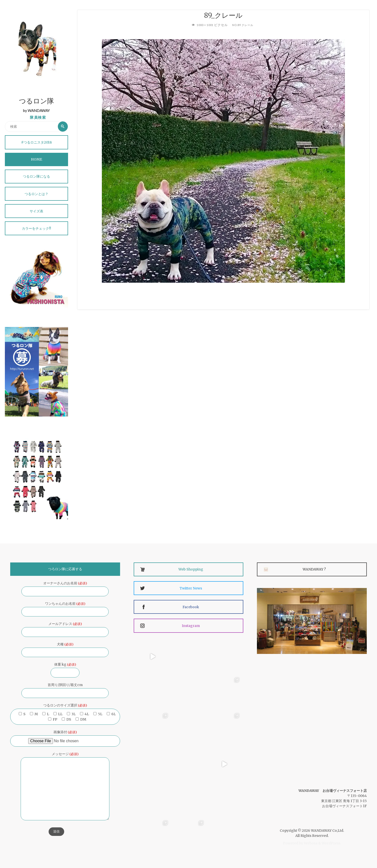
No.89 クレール (244, 25)
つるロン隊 (36, 102)
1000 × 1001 (205, 25)
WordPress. (331, 843)
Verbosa (310, 843)
